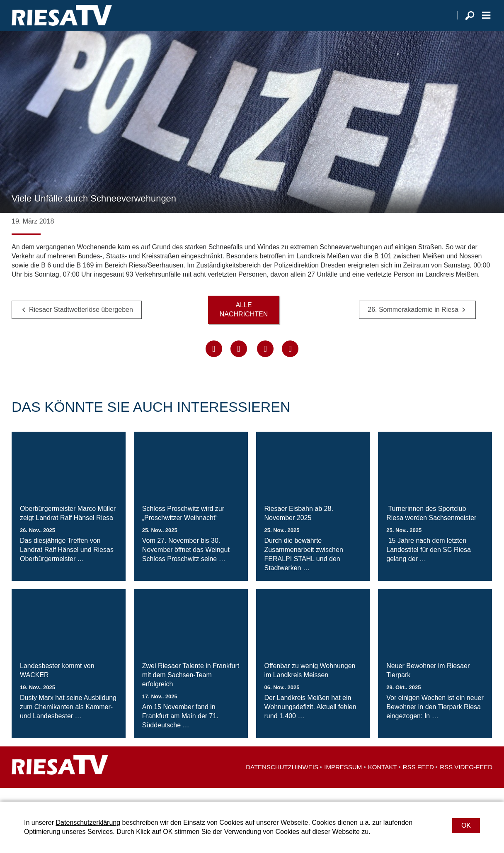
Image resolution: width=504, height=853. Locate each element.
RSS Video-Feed (466, 781)
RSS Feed (418, 781)
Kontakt (383, 781)
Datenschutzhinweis (282, 781)
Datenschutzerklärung (88, 823)
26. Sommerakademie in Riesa (413, 323)
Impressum (343, 781)
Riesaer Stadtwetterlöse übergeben (81, 323)
